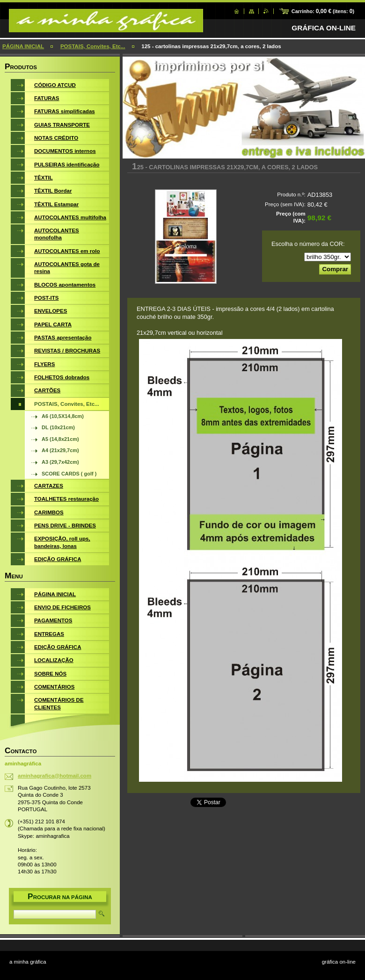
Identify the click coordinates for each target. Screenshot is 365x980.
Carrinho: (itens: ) (323, 11)
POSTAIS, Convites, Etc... (93, 46)
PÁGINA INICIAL (23, 46)
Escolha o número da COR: (308, 244)
